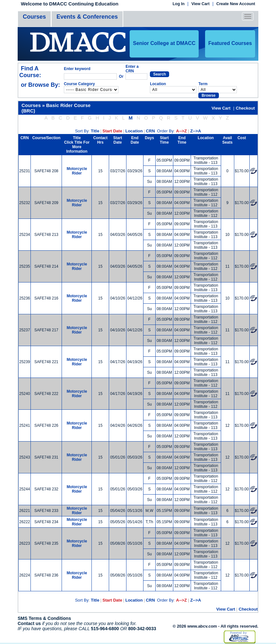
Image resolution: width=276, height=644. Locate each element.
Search (160, 74)
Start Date (112, 131)
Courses (34, 17)
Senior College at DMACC (164, 43)
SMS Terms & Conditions (44, 618)
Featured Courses (230, 43)
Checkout (245, 108)
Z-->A (196, 131)
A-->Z (182, 131)
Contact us (29, 623)
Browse (208, 95)
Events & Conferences (87, 17)
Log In (179, 4)
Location (134, 131)
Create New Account (236, 4)
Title (95, 131)
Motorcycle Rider (77, 171)
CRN (150, 131)
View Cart (200, 4)
